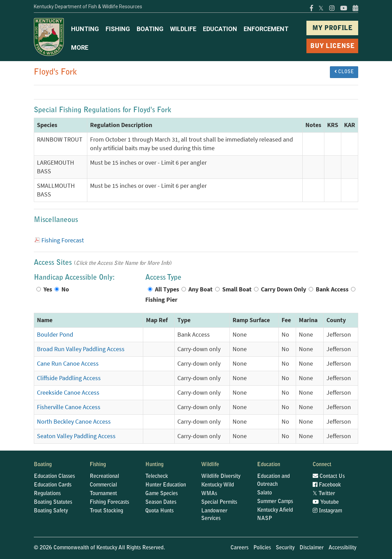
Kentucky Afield (275, 510)
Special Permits (219, 502)
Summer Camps (275, 502)
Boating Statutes (53, 502)
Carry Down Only (283, 289)
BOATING (150, 29)
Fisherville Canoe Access (69, 407)
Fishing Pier (161, 300)
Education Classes (54, 476)
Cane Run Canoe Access (68, 364)
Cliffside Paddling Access (69, 378)
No (65, 289)
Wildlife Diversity (221, 476)
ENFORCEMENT (266, 29)
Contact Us (329, 476)
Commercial (103, 485)
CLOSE (344, 72)
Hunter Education (166, 485)
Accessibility (342, 548)
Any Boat (200, 289)
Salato (264, 493)
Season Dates (161, 502)
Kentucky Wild (218, 485)
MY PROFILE (332, 28)
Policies (262, 548)
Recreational (104, 476)
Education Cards (53, 485)
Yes (48, 289)
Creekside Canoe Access (68, 393)
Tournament (103, 494)
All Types (167, 289)
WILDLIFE (183, 29)
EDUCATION (220, 29)
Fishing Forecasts (109, 502)
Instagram (327, 511)
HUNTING (85, 29)
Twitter (324, 494)
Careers (239, 548)
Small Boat (237, 289)
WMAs (209, 494)
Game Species (161, 494)
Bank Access (332, 289)
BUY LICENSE (332, 46)
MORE (80, 47)
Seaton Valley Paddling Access (76, 436)
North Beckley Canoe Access (74, 422)
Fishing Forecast (63, 240)
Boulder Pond (55, 335)
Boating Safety (51, 511)
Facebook (327, 485)
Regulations (47, 494)
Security (285, 548)
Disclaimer (312, 548)
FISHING (118, 29)
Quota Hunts (159, 511)
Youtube (326, 502)
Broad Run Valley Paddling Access (81, 349)
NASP (265, 519)
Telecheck (157, 476)
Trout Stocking (106, 511)
